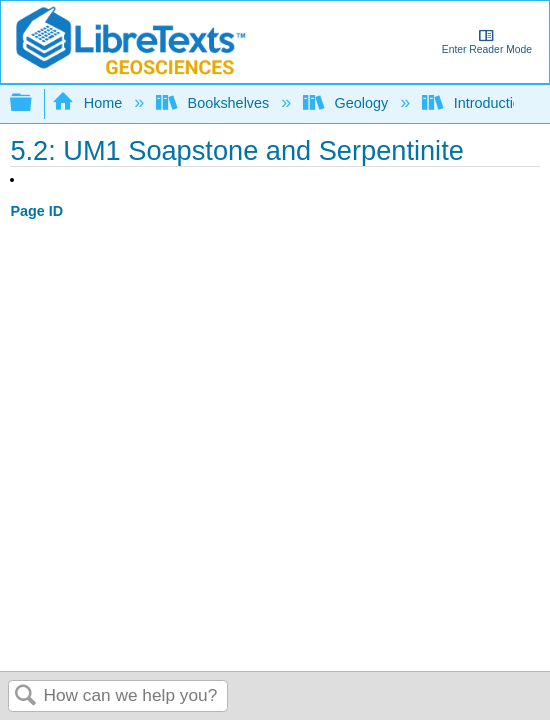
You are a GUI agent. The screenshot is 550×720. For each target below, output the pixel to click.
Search (26, 696)
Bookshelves (214, 103)
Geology (347, 103)
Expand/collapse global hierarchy (34, 103)
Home (89, 103)
